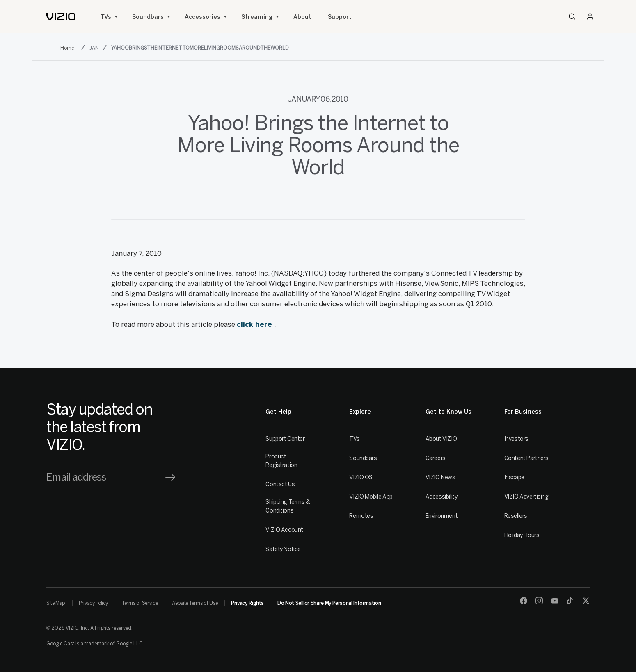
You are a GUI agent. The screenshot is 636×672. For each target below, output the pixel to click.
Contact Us (280, 484)
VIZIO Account (284, 530)
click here (255, 324)
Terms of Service (140, 603)
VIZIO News (440, 477)
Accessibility (442, 497)
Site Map (56, 603)
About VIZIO (441, 439)
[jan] (95, 47)
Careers (436, 458)
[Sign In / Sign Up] (590, 16)
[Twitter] (586, 601)
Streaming (257, 17)
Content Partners (526, 458)
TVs (106, 17)
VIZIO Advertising (526, 497)
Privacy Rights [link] (247, 603)
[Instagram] (539, 601)
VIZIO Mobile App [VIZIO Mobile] (371, 497)
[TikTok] (570, 601)
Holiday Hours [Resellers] (522, 535)
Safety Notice (283, 549)
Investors (516, 439)
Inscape (514, 477)
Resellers (516, 516)
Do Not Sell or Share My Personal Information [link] (329, 603)
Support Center (285, 439)
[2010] (69, 47)
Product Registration (281, 461)
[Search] (572, 16)
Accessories (202, 17)
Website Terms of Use (194, 603)
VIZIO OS (361, 477)
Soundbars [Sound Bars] (148, 17)
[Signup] (170, 477)
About (302, 17)
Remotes (361, 516)
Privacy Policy (93, 603)
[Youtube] (555, 601)
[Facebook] (524, 601)
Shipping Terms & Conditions (288, 506)
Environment (442, 516)
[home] (61, 17)
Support (340, 17)
